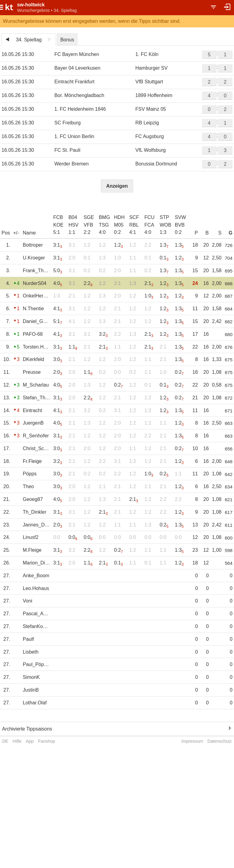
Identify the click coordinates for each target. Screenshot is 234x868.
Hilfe (17, 741)
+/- (16, 233)
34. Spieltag (29, 40)
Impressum (192, 741)
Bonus (67, 40)
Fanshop (47, 741)
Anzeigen (117, 186)
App (30, 741)
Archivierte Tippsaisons (27, 729)
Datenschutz (220, 741)
